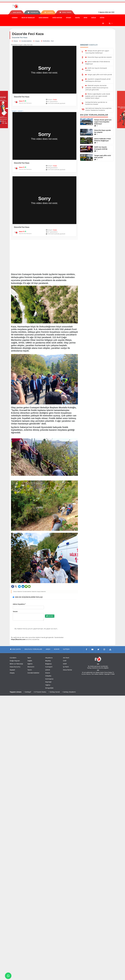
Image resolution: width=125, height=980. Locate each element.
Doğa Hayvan (57, 18)
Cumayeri (49, 667)
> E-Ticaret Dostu (40, 692)
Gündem (15, 18)
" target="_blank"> (44, 174)
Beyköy (48, 661)
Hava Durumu (44, 18)
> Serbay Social (54, 692)
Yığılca (48, 685)
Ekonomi (31, 667)
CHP (65, 661)
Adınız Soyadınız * (19, 604)
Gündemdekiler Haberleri (30, 592)
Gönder (50, 616)
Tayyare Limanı (16, 692)
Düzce (48, 673)
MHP (65, 664)
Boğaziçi (48, 664)
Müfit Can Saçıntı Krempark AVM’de (101, 148)
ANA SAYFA (17, 12)
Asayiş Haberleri (41, 592)
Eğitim (102, 18)
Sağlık (94, 18)
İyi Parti (66, 667)
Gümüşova (49, 679)
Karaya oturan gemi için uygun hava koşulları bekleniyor (103, 122)
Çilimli (48, 670)
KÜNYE (57, 649)
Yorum (15, 612)
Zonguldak (49, 688)
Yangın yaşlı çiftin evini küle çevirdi (103, 157)
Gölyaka (48, 676)
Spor (85, 18)
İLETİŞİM (66, 649)
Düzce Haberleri (18, 592)
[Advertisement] (44, 255)
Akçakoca (49, 658)
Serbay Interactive (93, 668)
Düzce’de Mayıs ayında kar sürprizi (103, 131)
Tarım (30, 670)
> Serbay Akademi (69, 692)
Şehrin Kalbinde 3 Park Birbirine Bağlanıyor (103, 140)
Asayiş (77, 18)
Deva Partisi (68, 670)
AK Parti (66, 658)
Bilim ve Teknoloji (28, 18)
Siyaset (69, 18)
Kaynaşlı (48, 682)
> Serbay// (27, 692)
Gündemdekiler (33, 673)
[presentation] (60, 609)
